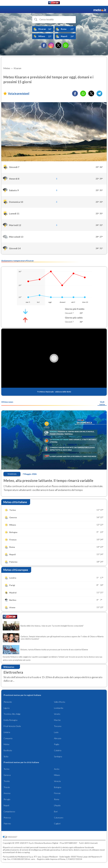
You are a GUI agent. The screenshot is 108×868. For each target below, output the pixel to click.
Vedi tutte (102, 403)
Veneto (57, 714)
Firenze (57, 793)
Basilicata (8, 750)
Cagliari (57, 824)
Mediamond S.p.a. (25, 857)
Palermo (7, 824)
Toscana (58, 726)
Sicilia (6, 756)
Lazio (56, 732)
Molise (7, 744)
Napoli (6, 805)
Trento (7, 781)
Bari (56, 811)
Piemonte (8, 702)
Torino (7, 769)
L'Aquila (57, 805)
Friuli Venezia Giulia (12, 726)
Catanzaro (59, 818)
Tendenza (12, 474)
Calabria (58, 750)
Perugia (7, 799)
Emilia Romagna (10, 720)
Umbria (7, 732)
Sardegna (58, 756)
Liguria (7, 708)
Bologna (58, 787)
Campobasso (9, 811)
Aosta (57, 769)
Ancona (7, 793)
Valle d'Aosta (60, 702)
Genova (7, 775)
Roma (57, 799)
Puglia (57, 744)
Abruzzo (58, 738)
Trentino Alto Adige (12, 714)
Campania (8, 738)
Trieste (7, 787)
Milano (57, 775)
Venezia (57, 781)
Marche (57, 720)
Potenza (7, 818)
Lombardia (59, 708)
